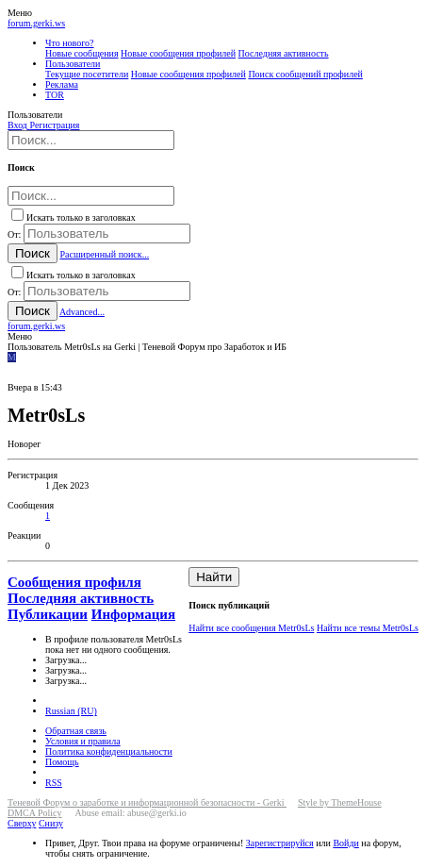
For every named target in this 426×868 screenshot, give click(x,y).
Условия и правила (83, 741)
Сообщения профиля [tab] (74, 582)
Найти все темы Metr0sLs (368, 628)
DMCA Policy (35, 813)
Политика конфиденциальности (109, 751)
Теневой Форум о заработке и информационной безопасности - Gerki (147, 802)
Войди (345, 843)
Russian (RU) (71, 711)
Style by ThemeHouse (340, 802)
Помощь (62, 762)
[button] (20, 13)
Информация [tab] (133, 614)
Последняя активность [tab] (81, 598)
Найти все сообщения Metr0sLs (251, 628)
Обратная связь (76, 731)
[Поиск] (91, 140)
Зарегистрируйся (280, 843)
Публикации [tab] (48, 614)
